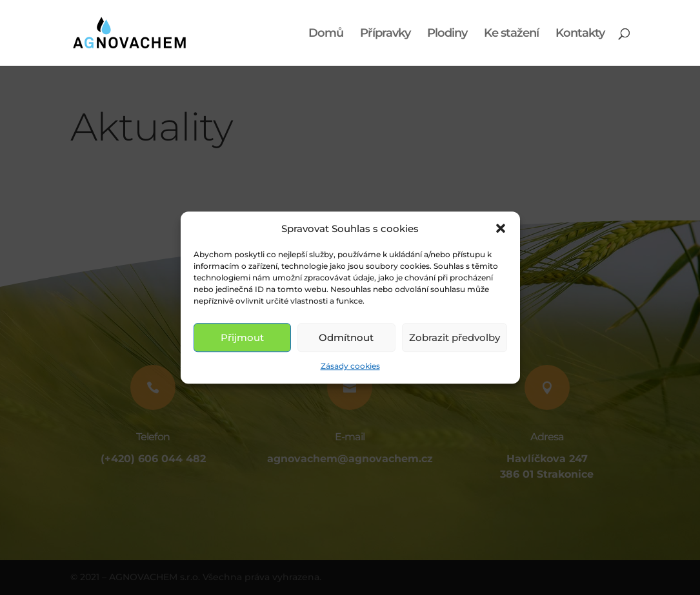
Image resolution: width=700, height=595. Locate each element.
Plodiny (447, 34)
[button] (501, 229)
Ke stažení (511, 34)
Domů (326, 34)
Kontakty (580, 34)
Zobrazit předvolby (455, 337)
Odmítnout (346, 337)
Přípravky (385, 34)
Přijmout (242, 337)
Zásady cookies (350, 366)
